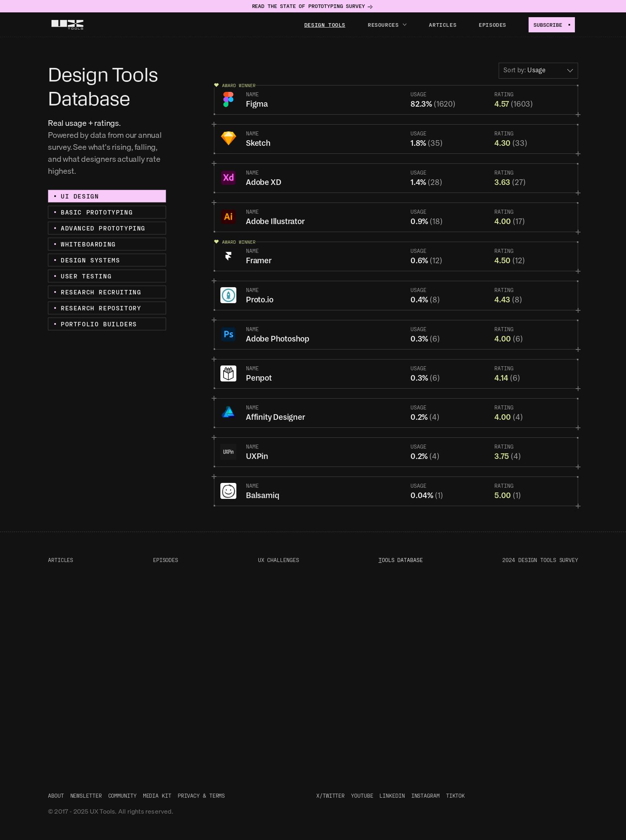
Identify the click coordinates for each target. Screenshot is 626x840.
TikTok (455, 795)
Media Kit (157, 795)
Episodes (492, 25)
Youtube (362, 795)
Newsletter (86, 795)
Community (122, 795)
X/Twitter (330, 795)
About (56, 795)
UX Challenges (278, 560)
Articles (443, 25)
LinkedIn (392, 795)
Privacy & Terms (201, 795)
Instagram (425, 795)
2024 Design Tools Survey (540, 560)
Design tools (325, 25)
